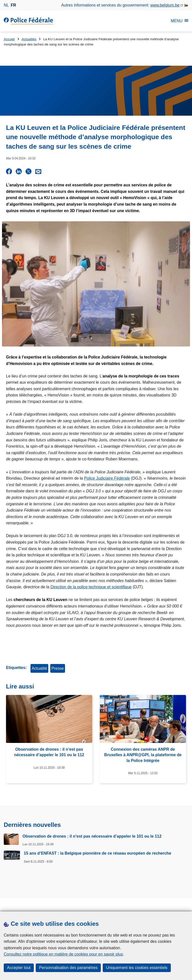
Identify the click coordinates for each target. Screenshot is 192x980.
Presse (58, 668)
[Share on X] (28, 171)
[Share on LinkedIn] (19, 171)
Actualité (39, 668)
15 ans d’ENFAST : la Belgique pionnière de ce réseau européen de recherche (97, 853)
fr (13, 5)
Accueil (9, 39)
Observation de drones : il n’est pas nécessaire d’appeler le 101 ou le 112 (92, 836)
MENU (179, 21)
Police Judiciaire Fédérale (107, 478)
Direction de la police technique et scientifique (91, 587)
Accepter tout (19, 968)
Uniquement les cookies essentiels (137, 968)
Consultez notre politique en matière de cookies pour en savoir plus (63, 954)
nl (6, 5)
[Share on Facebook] (9, 171)
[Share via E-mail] (38, 171)
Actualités (29, 39)
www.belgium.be (165, 5)
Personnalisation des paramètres (68, 968)
